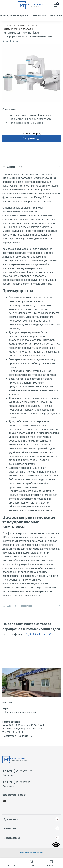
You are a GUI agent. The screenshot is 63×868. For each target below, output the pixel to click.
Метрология (39, 15)
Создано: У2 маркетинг (32, 852)
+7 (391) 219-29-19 (17, 771)
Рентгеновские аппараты (18, 29)
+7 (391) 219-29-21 (17, 782)
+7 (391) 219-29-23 (38, 634)
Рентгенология (25, 25)
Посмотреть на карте (17, 736)
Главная (7, 25)
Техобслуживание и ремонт (14, 15)
